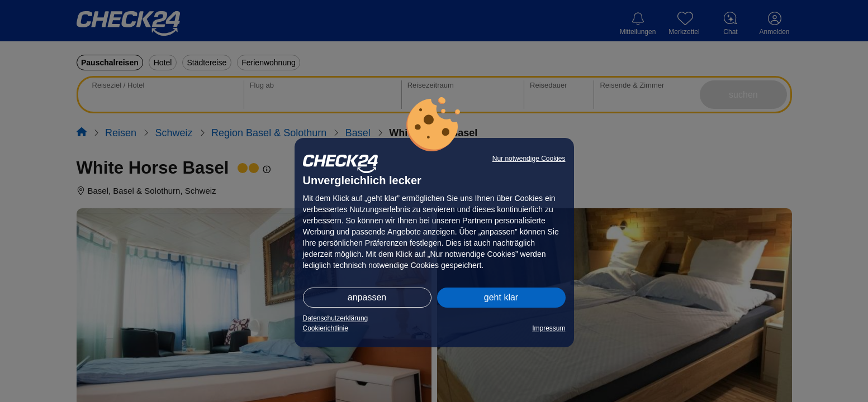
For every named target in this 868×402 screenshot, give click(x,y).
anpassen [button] (367, 297)
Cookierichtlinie (326, 328)
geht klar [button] (501, 297)
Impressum (549, 328)
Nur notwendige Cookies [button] (529, 159)
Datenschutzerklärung (336, 318)
